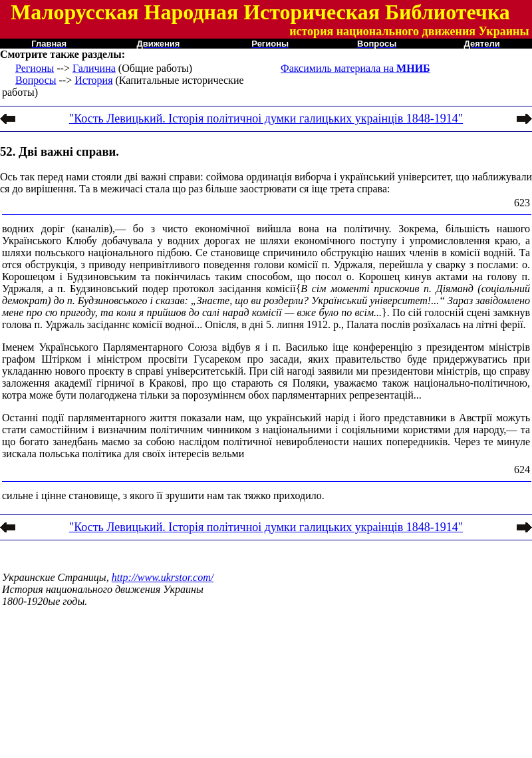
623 (522, 203)
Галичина (94, 68)
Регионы (35, 68)
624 (522, 470)
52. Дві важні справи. (60, 151)
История (93, 80)
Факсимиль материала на (355, 68)
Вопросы (36, 80)
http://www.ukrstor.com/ (163, 577)
